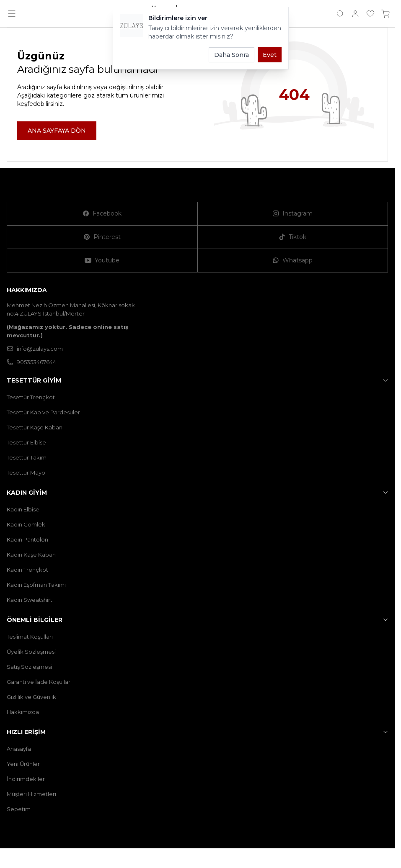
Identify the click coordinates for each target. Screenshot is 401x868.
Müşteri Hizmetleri (31, 794)
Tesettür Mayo (26, 473)
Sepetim (19, 809)
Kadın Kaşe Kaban (31, 555)
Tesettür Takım (27, 457)
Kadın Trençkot (27, 570)
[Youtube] (102, 261)
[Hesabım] (355, 14)
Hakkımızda (23, 712)
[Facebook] (102, 214)
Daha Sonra (232, 55)
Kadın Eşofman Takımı (36, 585)
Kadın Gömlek (26, 524)
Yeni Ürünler (23, 764)
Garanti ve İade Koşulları (39, 682)
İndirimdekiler (26, 779)
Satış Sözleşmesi (29, 667)
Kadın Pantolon (27, 539)
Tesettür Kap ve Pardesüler (43, 412)
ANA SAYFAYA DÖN (57, 131)
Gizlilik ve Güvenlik (31, 697)
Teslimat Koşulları (30, 637)
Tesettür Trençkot (31, 397)
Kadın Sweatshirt (30, 600)
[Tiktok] (293, 237)
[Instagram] (293, 214)
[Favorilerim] (370, 14)
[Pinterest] (102, 237)
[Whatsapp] (293, 261)
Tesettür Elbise (26, 442)
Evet (270, 55)
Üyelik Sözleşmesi (31, 652)
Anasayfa (19, 749)
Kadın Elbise (23, 509)
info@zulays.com (35, 349)
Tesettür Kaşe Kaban (35, 427)
